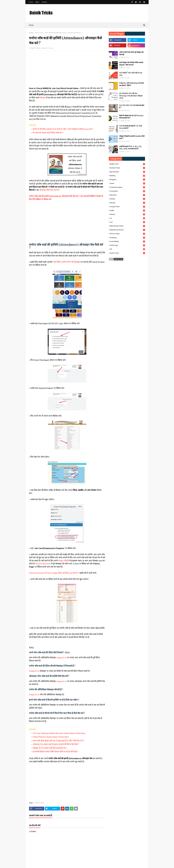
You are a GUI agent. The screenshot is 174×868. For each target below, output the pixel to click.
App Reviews (127, 172)
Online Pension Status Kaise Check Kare (51, 737)
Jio (127, 218)
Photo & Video (127, 234)
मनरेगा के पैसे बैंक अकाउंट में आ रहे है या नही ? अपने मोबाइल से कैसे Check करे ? (63, 129)
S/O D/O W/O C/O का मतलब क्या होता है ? (132, 107)
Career (127, 183)
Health (127, 210)
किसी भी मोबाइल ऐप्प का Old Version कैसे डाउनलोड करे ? (131, 117)
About (37, 2)
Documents (127, 191)
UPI (127, 249)
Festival (127, 199)
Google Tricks (127, 207)
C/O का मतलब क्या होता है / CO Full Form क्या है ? (131, 127)
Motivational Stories (127, 230)
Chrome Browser (43, 564)
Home (31, 2)
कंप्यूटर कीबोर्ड (64, 561)
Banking (127, 176)
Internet (127, 214)
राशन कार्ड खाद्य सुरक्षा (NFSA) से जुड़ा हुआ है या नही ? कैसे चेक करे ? (58, 741)
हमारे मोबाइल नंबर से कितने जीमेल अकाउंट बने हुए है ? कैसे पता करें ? (131, 64)
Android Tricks (127, 168)
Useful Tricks (39, 33)
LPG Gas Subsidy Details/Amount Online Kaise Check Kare (59, 733)
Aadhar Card (127, 164)
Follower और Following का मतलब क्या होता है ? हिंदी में (131, 84)
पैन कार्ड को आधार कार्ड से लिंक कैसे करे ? (48, 133)
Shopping (127, 238)
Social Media (127, 241)
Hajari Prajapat (36, 48)
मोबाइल (43, 98)
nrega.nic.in (62, 658)
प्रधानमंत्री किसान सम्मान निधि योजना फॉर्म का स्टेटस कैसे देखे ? (55, 752)
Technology (127, 245)
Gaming (127, 203)
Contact (44, 2)
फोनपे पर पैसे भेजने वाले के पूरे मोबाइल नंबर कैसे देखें (131, 53)
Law (127, 222)
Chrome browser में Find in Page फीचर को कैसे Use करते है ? (54, 573)
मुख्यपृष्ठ (31, 33)
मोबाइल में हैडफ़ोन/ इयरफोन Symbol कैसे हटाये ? (132, 137)
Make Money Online (127, 226)
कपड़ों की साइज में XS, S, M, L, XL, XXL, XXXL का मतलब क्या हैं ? (131, 148)
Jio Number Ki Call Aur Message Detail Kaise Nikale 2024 (131, 96)
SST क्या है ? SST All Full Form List (131, 74)
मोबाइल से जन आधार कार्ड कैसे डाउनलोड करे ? (50, 748)
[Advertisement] (67, 70)
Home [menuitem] (31, 25)
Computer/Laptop (127, 187)
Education (127, 195)
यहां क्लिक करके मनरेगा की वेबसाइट (66, 262)
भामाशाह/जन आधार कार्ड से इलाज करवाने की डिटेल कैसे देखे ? (56, 744)
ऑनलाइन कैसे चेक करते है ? (50, 190)
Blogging (127, 179)
